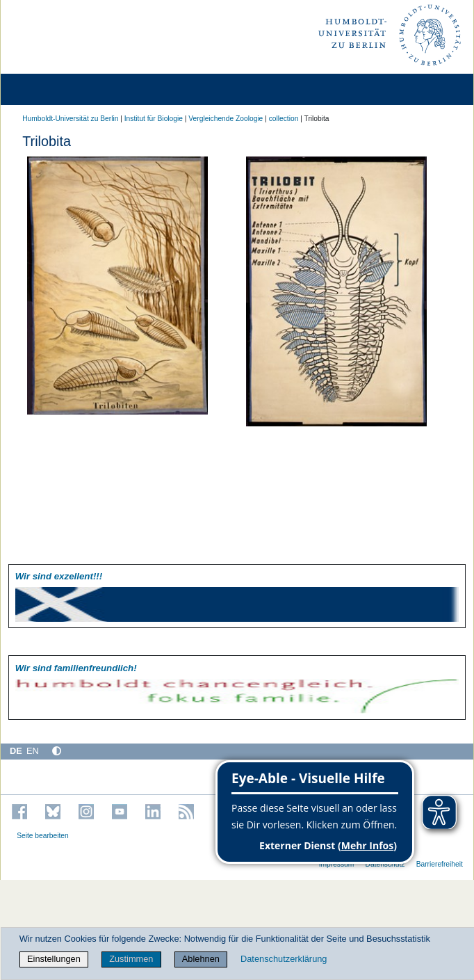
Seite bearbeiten (43, 836)
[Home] (50, 89)
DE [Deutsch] (16, 751)
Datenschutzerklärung (284, 959)
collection (284, 119)
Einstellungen (54, 959)
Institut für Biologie (154, 119)
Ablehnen (201, 959)
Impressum (337, 864)
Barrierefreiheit (440, 864)
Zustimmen (131, 959)
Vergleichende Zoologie (226, 119)
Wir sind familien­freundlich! (76, 668)
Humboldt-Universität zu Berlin (70, 119)
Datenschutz (385, 864)
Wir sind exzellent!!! (59, 576)
